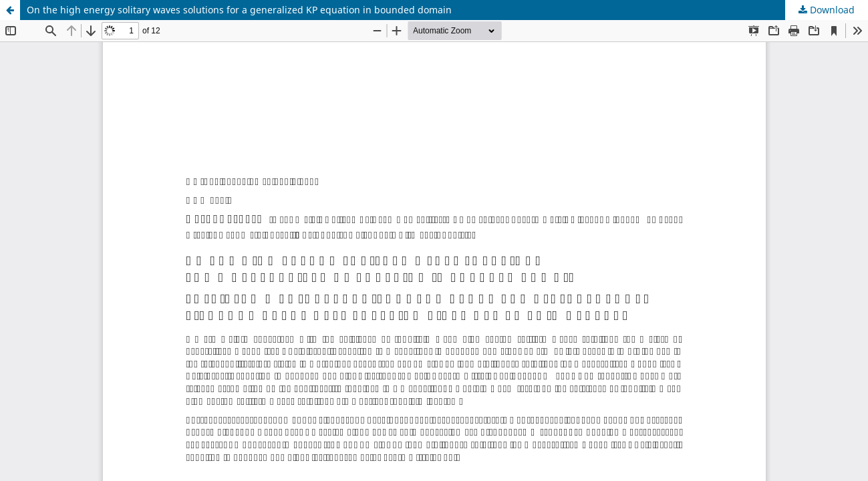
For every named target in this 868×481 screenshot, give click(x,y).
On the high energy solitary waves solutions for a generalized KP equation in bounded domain (239, 10)
